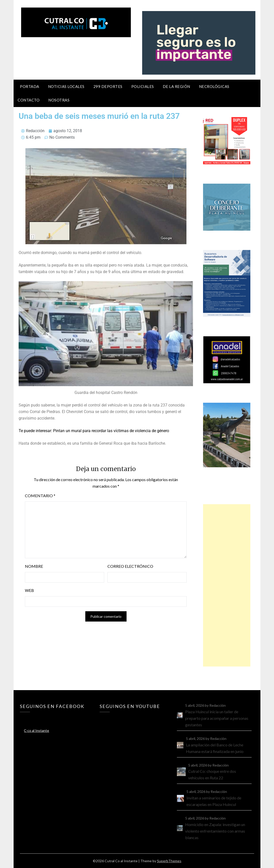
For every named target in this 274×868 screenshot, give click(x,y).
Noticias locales (66, 86)
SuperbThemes (169, 861)
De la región (177, 86)
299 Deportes (108, 86)
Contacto (29, 100)
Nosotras (59, 100)
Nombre (34, 566)
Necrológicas (214, 86)
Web (29, 590)
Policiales (143, 86)
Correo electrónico (130, 566)
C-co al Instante (36, 730)
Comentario (40, 496)
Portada (30, 86)
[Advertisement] (227, 585)
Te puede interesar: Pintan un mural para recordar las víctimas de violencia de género (94, 431)
